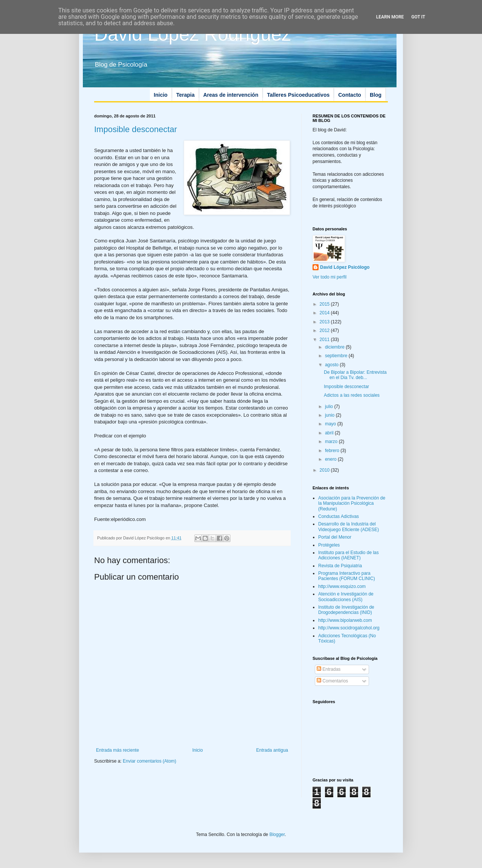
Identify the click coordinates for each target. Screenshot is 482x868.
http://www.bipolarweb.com (345, 620)
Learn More (390, 17)
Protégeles (329, 545)
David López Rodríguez (193, 34)
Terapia (185, 95)
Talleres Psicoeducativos (298, 95)
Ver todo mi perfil (329, 277)
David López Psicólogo (345, 267)
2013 (325, 322)
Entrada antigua (272, 750)
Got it (418, 17)
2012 (325, 330)
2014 (325, 313)
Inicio (161, 95)
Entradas (329, 669)
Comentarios (332, 681)
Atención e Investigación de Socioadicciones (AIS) (346, 597)
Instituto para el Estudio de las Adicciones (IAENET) (349, 555)
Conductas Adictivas (339, 516)
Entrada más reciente (117, 750)
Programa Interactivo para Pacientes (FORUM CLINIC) (347, 576)
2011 (325, 340)
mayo (331, 424)
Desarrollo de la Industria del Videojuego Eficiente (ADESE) (349, 527)
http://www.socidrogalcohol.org (349, 628)
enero (331, 459)
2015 (325, 304)
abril (330, 433)
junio (330, 415)
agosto (332, 365)
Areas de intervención (231, 95)
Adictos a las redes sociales (352, 395)
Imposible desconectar (136, 129)
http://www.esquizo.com (342, 586)
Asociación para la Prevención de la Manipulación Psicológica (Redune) (352, 503)
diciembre (335, 347)
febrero (333, 451)
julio (330, 407)
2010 (325, 470)
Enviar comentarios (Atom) (149, 761)
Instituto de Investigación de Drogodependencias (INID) (346, 610)
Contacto (350, 95)
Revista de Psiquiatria (340, 566)
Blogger (277, 834)
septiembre (337, 356)
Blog (376, 95)
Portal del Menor (335, 537)
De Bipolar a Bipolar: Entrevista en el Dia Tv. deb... (355, 375)
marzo (332, 442)
